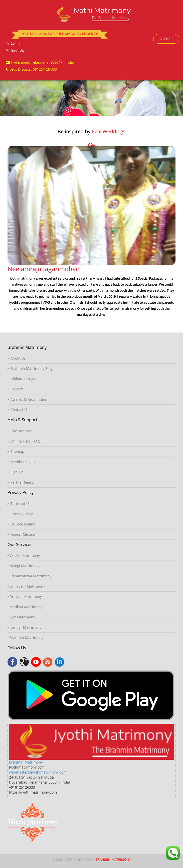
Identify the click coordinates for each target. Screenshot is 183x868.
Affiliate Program (23, 379)
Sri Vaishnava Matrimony (29, 576)
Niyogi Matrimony (23, 566)
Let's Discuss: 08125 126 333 (31, 69)
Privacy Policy (20, 514)
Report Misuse (21, 534)
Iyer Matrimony (21, 617)
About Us (17, 358)
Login (13, 43)
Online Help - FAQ (24, 441)
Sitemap (16, 451)
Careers (16, 389)
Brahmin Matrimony (25, 638)
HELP (166, 39)
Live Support (20, 431)
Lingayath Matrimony (26, 586)
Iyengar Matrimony (24, 627)
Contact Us (18, 410)
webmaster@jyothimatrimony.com (38, 772)
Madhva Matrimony (25, 607)
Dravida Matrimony (25, 596)
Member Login (21, 462)
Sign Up (15, 50)
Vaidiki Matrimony (24, 555)
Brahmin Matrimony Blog (30, 368)
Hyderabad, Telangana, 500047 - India (40, 62)
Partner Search (22, 482)
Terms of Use (20, 504)
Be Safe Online (21, 524)
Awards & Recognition (27, 399)
